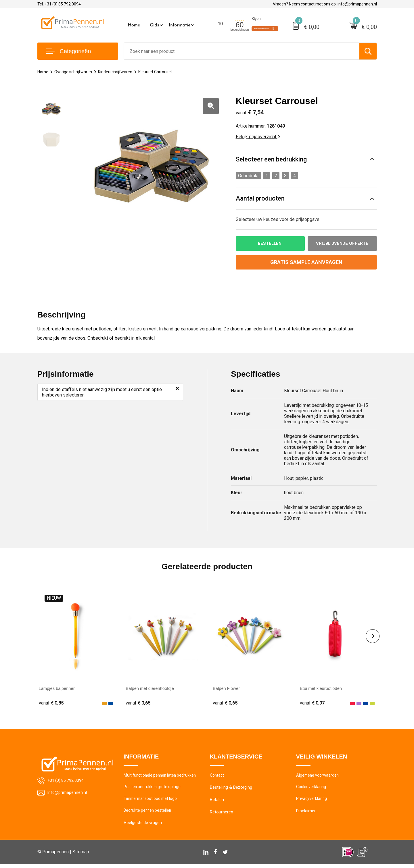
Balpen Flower (227, 689)
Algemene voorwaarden (319, 777)
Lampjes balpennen (59, 689)
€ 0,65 (139, 704)
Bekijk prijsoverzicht (258, 137)
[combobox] (242, 51)
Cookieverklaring (312, 789)
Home (134, 25)
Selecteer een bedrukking (271, 160)
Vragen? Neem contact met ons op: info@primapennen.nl (325, 4)
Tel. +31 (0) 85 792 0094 (59, 4)
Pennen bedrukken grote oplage (153, 789)
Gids (154, 25)
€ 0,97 (313, 704)
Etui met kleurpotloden (323, 689)
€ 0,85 (52, 704)
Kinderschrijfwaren (118, 72)
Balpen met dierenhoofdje (152, 689)
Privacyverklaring (312, 802)
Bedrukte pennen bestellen (148, 814)
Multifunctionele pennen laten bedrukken (162, 777)
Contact (217, 777)
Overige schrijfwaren (74, 72)
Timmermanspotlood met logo (153, 802)
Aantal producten (260, 199)
